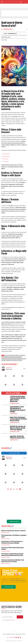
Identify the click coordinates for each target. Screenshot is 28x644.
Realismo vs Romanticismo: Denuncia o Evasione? (13, 531)
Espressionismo (6, 156)
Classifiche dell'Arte (15, 403)
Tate (10, 309)
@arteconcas (9, 457)
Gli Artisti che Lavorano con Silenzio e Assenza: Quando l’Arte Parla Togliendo (18, 428)
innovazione (19, 357)
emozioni (23, 355)
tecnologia (15, 360)
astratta (13, 355)
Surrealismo (5, 159)
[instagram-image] (6, 465)
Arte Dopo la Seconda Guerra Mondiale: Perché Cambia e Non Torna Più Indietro (13, 561)
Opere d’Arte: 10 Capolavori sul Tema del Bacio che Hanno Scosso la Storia (18, 419)
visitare (20, 360)
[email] (9, 617)
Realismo (4, 360)
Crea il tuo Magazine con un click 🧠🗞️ (13, 572)
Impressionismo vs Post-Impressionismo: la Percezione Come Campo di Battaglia (18, 409)
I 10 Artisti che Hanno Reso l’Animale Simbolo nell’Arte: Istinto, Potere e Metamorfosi (18, 399)
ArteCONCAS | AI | (12, 34)
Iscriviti (20, 617)
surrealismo (9, 360)
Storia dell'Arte (14, 414)
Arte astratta (5, 161)
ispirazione (4, 359)
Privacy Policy (12, 620)
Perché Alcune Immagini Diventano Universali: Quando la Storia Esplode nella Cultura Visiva (12, 555)
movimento (20, 359)
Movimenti (14, 359)
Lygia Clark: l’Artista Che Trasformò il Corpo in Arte (17, 437)
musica (24, 359)
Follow (24, 458)
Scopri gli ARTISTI (14, 440)
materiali (9, 359)
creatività (18, 355)
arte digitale (8, 355)
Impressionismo (6, 154)
